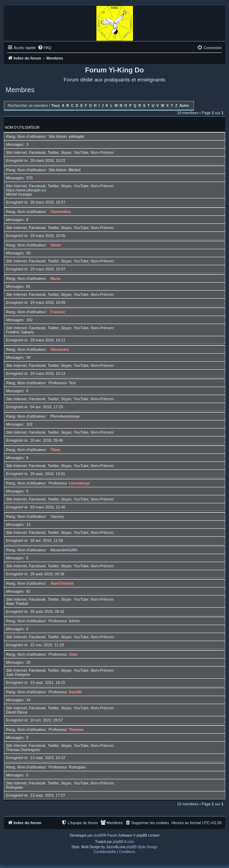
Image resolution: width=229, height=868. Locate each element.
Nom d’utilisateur (22, 128)
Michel (74, 170)
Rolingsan (77, 767)
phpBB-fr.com (123, 842)
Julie (73, 654)
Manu (55, 278)
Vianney (57, 516)
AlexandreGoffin (64, 550)
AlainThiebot (62, 583)
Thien (55, 450)
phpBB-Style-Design (142, 847)
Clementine (60, 212)
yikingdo (76, 136)
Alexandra (59, 349)
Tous (56, 106)
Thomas (76, 729)
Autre (184, 106)
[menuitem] (45, 48)
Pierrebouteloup (65, 416)
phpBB (98, 835)
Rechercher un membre (28, 105)
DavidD (76, 692)
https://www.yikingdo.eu (26, 190)
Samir (56, 245)
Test (72, 383)
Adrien (74, 621)
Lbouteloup (79, 483)
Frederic (58, 312)
